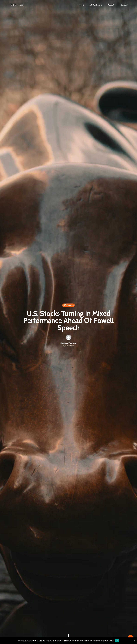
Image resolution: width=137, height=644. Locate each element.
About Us (112, 5)
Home (82, 5)
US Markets (68, 305)
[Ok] (134, 641)
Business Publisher (69, 343)
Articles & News (96, 5)
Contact (124, 5)
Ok (117, 641)
